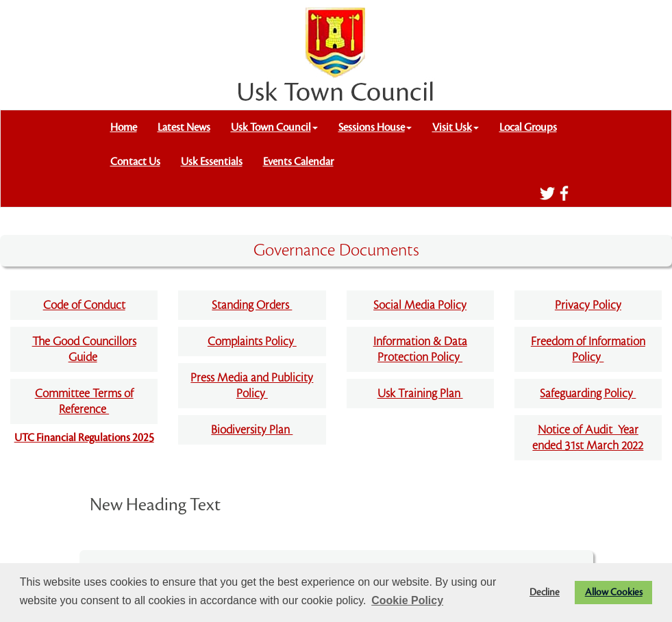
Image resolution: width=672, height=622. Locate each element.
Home (124, 127)
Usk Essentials (212, 162)
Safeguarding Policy (588, 394)
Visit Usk (456, 127)
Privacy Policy (588, 305)
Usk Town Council (274, 127)
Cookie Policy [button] (407, 600)
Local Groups (528, 127)
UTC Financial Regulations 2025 (84, 438)
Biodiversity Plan (252, 430)
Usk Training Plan (420, 394)
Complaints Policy (252, 341)
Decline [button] (545, 592)
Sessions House (375, 127)
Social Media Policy (420, 305)
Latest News (184, 127)
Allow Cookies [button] (614, 592)
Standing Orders (252, 305)
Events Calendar (298, 162)
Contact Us (135, 162)
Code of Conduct (84, 305)
